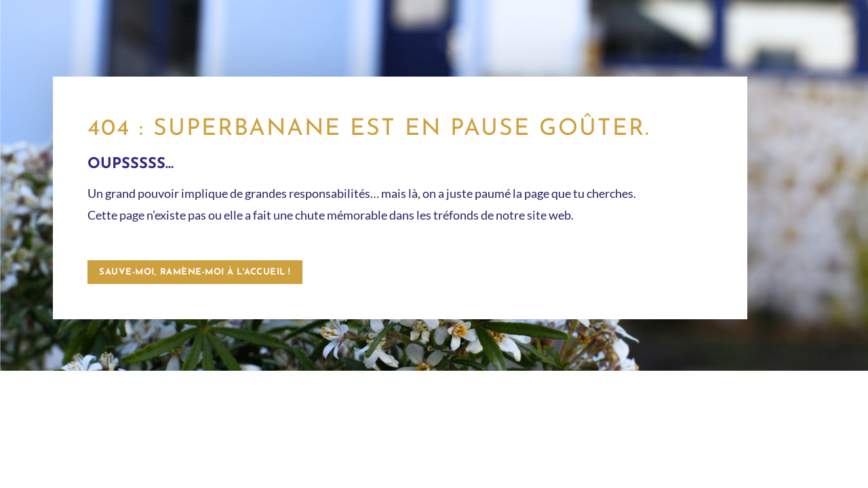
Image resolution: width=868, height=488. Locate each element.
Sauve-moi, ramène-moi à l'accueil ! (195, 272)
